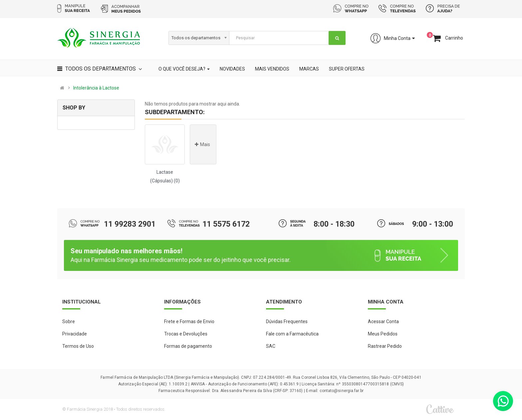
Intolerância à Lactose (96, 88)
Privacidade (75, 334)
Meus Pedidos (383, 334)
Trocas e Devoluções (186, 334)
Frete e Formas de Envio (189, 321)
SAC (271, 346)
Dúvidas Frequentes (287, 321)
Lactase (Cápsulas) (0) (165, 176)
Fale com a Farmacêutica (292, 334)
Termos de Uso (78, 346)
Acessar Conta (383, 321)
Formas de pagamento (188, 346)
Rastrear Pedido (385, 346)
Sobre (69, 321)
